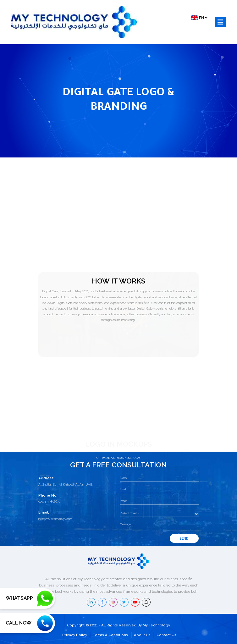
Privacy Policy (75, 635)
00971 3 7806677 (49, 501)
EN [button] (199, 18)
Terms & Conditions (110, 635)
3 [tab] (126, 445)
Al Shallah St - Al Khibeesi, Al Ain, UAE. (66, 484)
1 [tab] (115, 445)
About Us (142, 635)
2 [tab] (120, 445)
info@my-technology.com (55, 519)
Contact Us (166, 635)
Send (184, 538)
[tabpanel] (76, 395)
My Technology (156, 625)
